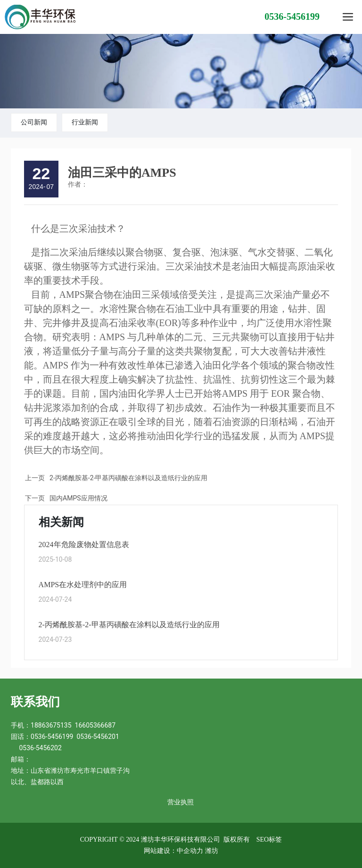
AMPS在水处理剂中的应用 (83, 585)
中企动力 (190, 851)
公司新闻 (34, 122)
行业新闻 (85, 122)
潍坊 (212, 851)
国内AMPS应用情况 (78, 498)
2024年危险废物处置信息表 (84, 545)
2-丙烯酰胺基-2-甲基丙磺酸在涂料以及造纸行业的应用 (128, 478)
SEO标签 (269, 839)
